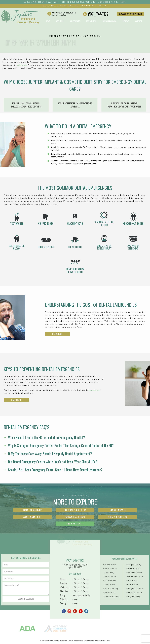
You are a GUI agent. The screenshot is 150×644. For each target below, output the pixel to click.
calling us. (22, 65)
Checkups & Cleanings (134, 564)
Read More (57, 334)
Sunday (63, 603)
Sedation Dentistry (118, 517)
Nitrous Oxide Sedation (134, 592)
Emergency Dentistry (133, 596)
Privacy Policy (78, 641)
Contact (139, 21)
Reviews (126, 21)
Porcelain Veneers (132, 584)
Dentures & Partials (110, 576)
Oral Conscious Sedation (111, 596)
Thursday (64, 591)
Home (48, 21)
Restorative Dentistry (75, 510)
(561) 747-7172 (96, 14)
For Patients (91, 21)
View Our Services (75, 524)
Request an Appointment (130, 14)
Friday (63, 595)
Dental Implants (118, 510)
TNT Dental (106, 641)
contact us (94, 390)
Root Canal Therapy (110, 580)
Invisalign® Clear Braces (135, 588)
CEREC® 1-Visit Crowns (134, 572)
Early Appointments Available (41, 2)
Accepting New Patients (112, 2)
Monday (63, 579)
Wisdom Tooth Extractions (135, 576)
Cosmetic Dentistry (32, 517)
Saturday (64, 599)
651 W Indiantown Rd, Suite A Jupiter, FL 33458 (62, 14)
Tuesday (63, 583)
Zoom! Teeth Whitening (111, 588)
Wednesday (65, 587)
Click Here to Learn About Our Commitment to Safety (75, 6)
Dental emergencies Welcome (79, 2)
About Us (60, 21)
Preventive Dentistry (32, 510)
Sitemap (71, 641)
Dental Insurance (110, 21)
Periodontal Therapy (75, 517)
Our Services (75, 21)
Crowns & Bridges (109, 572)
